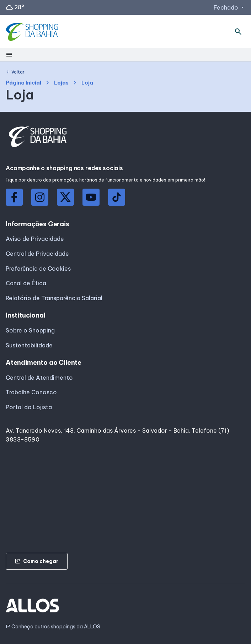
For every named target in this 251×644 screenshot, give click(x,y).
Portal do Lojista (29, 407)
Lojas (61, 83)
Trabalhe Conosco (31, 392)
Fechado (229, 7)
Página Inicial (23, 83)
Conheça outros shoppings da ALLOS (53, 627)
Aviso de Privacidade (35, 239)
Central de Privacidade (37, 254)
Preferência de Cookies (38, 269)
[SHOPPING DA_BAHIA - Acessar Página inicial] (33, 32)
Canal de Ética (26, 283)
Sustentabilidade (29, 345)
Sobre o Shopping (30, 330)
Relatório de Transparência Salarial (54, 298)
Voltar (15, 72)
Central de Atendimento (39, 378)
